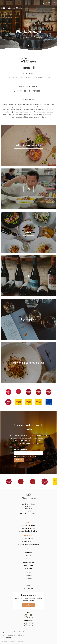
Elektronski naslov (21, 450)
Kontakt (28, 572)
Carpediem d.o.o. (20, 641)
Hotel (29, 549)
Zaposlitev (28, 585)
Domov (24, 53)
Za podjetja (28, 569)
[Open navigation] (54, 8)
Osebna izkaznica (29, 582)
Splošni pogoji (29, 575)
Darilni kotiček (28, 565)
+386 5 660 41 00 (29, 525)
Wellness (29, 555)
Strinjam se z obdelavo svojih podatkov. (26, 456)
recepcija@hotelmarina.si (29, 531)
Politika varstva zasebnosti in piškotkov (13, 635)
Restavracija (28, 552)
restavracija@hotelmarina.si (29, 544)
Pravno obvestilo (6, 638)
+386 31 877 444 (30, 528)
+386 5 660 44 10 (29, 538)
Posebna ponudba (28, 562)
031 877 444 (47, 117)
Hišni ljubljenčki (28, 579)
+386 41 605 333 (30, 541)
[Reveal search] (43, 3)
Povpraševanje (29, 588)
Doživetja (28, 559)
